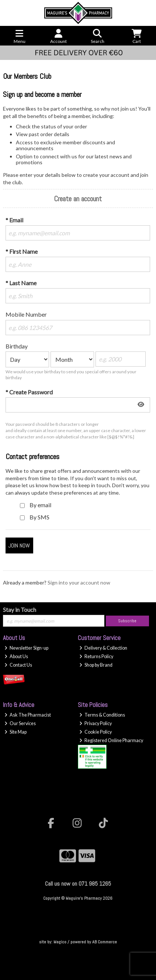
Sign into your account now (79, 582)
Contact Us (18, 665)
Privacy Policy (96, 723)
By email (40, 505)
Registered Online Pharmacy (111, 740)
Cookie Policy (96, 732)
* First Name (22, 251)
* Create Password (29, 392)
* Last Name (21, 283)
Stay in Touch (20, 609)
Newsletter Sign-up (26, 648)
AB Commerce (105, 942)
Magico (60, 942)
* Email (14, 220)
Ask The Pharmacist (28, 715)
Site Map (15, 732)
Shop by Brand (96, 665)
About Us (16, 656)
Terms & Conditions (102, 715)
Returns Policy (96, 656)
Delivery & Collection (103, 648)
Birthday (17, 346)
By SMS (39, 517)
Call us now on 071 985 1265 (78, 884)
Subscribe (127, 621)
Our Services (20, 723)
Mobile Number (26, 314)
